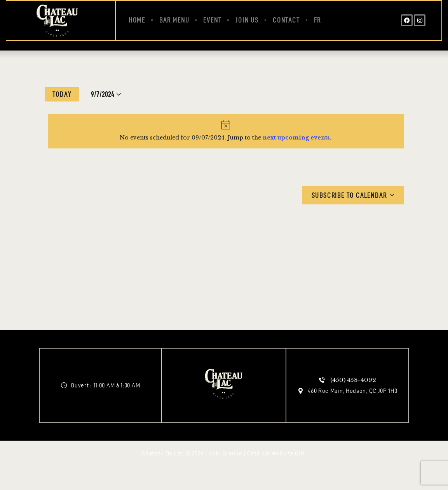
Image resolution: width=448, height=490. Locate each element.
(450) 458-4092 (353, 380)
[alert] (226, 131)
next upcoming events (296, 138)
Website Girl (288, 453)
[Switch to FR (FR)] (318, 20)
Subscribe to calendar (349, 195)
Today (62, 94)
